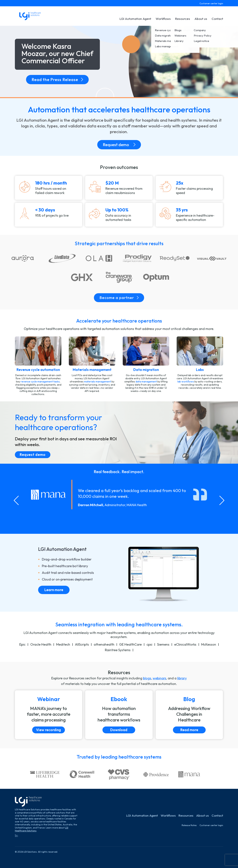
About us (201, 19)
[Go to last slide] (16, 500)
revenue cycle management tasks (40, 382)
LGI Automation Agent (135, 19)
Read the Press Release (57, 80)
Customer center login (211, 4)
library (182, 678)
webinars (159, 678)
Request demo (119, 145)
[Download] (119, 715)
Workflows (163, 19)
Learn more (54, 590)
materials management (98, 382)
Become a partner (119, 298)
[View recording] (49, 715)
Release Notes (189, 825)
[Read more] (189, 715)
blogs (147, 678)
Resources (183, 19)
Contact (217, 19)
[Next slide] (222, 500)
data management (146, 382)
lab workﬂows (186, 382)
